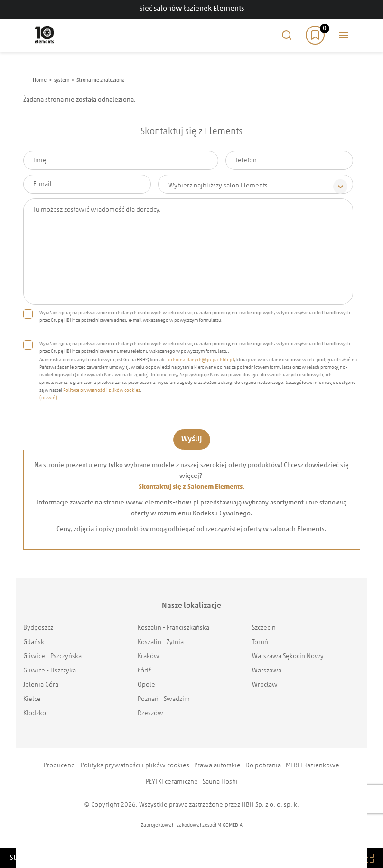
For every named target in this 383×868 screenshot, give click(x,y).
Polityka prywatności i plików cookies (135, 766)
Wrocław (265, 685)
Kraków (149, 657)
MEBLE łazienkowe (313, 766)
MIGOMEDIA (230, 826)
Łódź (144, 671)
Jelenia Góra (41, 685)
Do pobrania (263, 766)
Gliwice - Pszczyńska (52, 657)
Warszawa (267, 671)
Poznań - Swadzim (164, 699)
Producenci (60, 766)
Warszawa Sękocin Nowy (288, 657)
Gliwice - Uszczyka (50, 671)
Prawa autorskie (217, 766)
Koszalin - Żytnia (161, 642)
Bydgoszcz (38, 628)
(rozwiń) (48, 398)
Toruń (260, 642)
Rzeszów (150, 714)
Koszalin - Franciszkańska (173, 628)
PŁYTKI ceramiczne (172, 782)
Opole (146, 685)
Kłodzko (35, 714)
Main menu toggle (344, 35)
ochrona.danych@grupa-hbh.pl (201, 360)
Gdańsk (34, 642)
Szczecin (264, 628)
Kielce (32, 699)
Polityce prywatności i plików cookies (102, 390)
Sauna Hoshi (220, 782)
